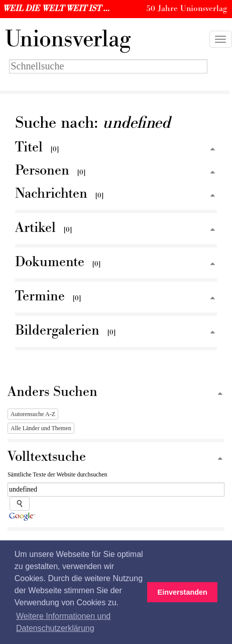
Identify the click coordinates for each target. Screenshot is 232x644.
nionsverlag (68, 39)
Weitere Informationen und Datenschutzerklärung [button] (63, 622)
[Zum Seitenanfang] (212, 150)
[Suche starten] (20, 504)
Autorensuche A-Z (33, 414)
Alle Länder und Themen (41, 428)
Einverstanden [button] (183, 592)
